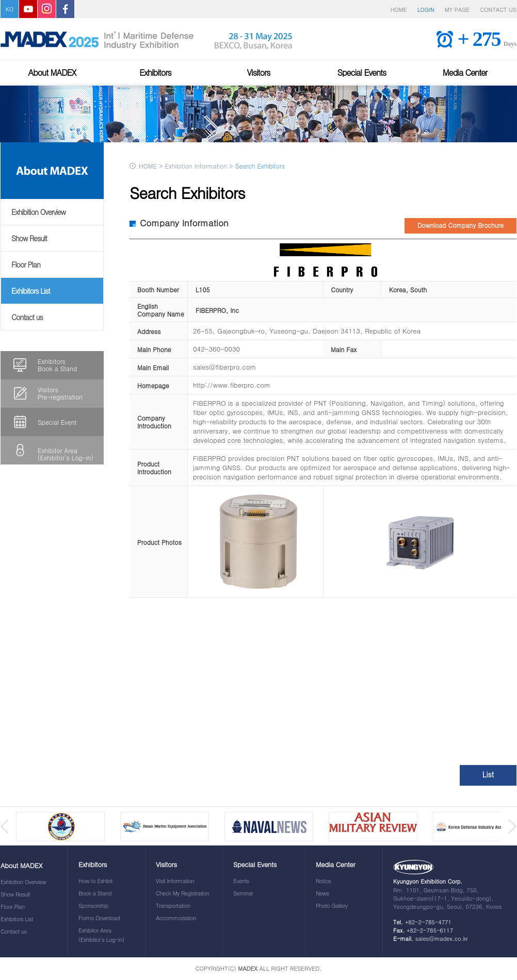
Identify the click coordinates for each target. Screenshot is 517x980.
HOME (399, 10)
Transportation (173, 906)
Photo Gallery (332, 906)
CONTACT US (498, 10)
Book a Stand (95, 893)
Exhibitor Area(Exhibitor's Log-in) (66, 454)
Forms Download (99, 918)
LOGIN (426, 10)
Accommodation (176, 918)
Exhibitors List (31, 291)
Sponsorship (93, 906)
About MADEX (52, 72)
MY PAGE (457, 10)
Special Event (57, 422)
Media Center (465, 72)
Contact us (27, 317)
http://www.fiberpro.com (232, 385)
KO (10, 9)
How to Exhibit (95, 881)
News (322, 893)
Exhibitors (155, 72)
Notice (324, 881)
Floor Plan (26, 264)
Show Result (29, 238)
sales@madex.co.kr (442, 939)
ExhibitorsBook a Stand (57, 365)
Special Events (362, 72)
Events (241, 881)
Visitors (258, 72)
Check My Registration (182, 893)
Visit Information (175, 881)
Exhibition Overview (38, 212)
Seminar (243, 893)
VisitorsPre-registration (60, 393)
